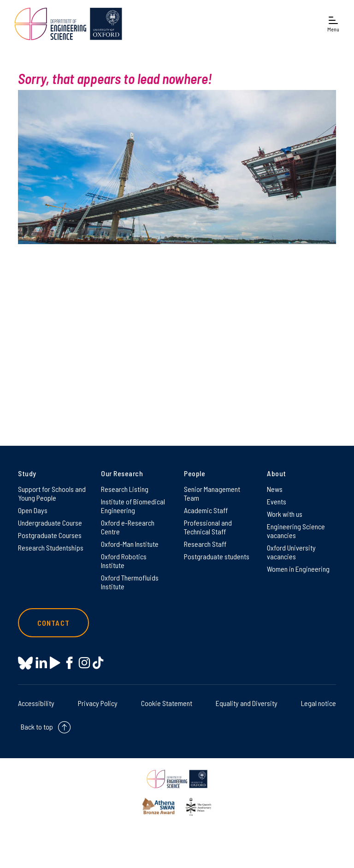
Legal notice (319, 703)
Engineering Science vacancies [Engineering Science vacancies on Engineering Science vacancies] (296, 531)
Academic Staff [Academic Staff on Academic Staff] (206, 510)
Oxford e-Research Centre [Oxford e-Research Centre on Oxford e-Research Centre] (128, 527)
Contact (53, 623)
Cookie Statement (167, 703)
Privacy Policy (98, 703)
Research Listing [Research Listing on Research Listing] (125, 489)
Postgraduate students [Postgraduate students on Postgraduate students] (217, 556)
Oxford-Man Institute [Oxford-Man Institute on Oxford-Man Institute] (130, 544)
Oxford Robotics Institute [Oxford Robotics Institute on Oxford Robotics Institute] (124, 561)
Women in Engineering (298, 569)
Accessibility (36, 703)
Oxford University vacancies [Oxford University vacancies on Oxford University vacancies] (291, 552)
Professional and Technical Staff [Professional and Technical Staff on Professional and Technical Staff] (208, 527)
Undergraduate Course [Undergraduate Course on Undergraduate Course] (50, 523)
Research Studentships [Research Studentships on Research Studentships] (51, 548)
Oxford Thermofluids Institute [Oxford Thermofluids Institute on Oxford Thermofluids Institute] (130, 582)
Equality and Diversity (247, 703)
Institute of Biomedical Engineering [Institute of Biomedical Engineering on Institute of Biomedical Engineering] (133, 506)
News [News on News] (275, 489)
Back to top (37, 727)
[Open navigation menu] (333, 24)
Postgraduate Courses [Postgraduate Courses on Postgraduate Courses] (50, 535)
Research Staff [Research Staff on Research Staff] (205, 544)
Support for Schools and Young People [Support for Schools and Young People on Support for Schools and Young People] (52, 493)
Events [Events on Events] (277, 501)
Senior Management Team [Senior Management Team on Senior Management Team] (212, 493)
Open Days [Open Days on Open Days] (33, 510)
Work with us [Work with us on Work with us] (285, 514)
